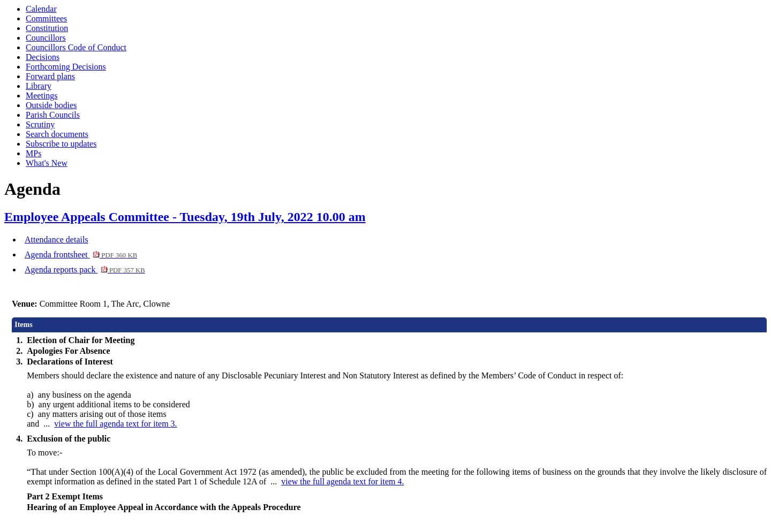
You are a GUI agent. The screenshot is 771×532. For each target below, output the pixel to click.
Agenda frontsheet (81, 254)
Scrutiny (40, 124)
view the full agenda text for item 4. (342, 481)
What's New (47, 163)
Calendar (41, 9)
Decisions (43, 57)
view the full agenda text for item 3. (115, 424)
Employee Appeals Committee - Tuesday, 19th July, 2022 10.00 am (185, 217)
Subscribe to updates (61, 144)
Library (39, 86)
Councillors (46, 38)
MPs (33, 153)
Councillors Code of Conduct (76, 47)
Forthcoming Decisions (66, 67)
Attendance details (56, 240)
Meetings (42, 96)
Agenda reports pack (85, 269)
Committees (46, 18)
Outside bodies (51, 105)
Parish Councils (53, 115)
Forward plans (50, 76)
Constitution (47, 28)
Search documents (57, 134)
